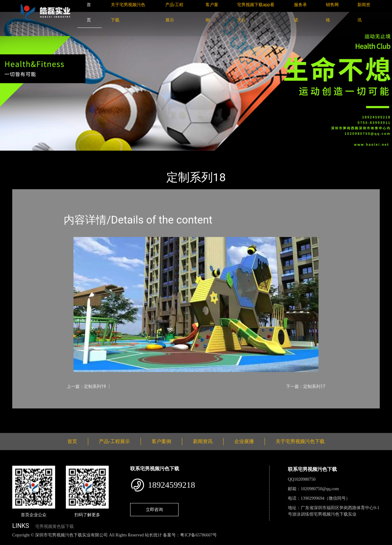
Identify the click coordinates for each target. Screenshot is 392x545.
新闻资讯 (203, 441)
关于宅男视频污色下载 (300, 441)
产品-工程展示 (49, 155)
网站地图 (9, 542)
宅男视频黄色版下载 (55, 526)
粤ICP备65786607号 (198, 535)
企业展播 (244, 441)
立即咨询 (154, 509)
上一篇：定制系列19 (86, 386)
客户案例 (161, 441)
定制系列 (80, 155)
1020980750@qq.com (320, 489)
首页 (23, 155)
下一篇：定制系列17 (306, 386)
